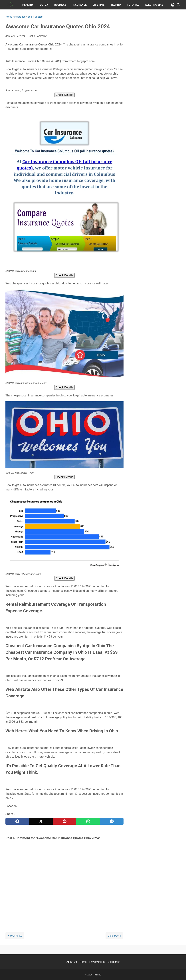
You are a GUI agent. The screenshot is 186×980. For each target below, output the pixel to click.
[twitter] (41, 821)
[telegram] (112, 821)
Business (60, 5)
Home (83, 962)
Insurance (80, 5)
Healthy (28, 5)
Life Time (99, 5)
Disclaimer (114, 962)
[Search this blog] (178, 5)
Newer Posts (15, 936)
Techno (116, 5)
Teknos (98, 975)
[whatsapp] (88, 821)
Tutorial (133, 5)
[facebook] (17, 821)
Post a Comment (37, 36)
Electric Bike (154, 5)
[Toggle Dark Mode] (173, 5)
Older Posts (114, 936)
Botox (44, 5)
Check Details (64, 95)
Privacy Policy (97, 962)
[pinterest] (64, 821)
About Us (72, 962)
